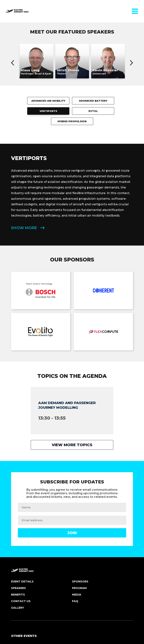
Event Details (22, 495)
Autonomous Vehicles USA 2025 (36, 560)
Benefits (18, 508)
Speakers (18, 502)
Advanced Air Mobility (48, 14)
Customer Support (85, 602)
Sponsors (80, 495)
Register (17, 594)
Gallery (18, 521)
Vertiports (48, 25)
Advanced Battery (93, 14)
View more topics (72, 358)
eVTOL (93, 25)
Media (77, 508)
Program (79, 502)
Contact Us (21, 515)
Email (76, 594)
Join (72, 446)
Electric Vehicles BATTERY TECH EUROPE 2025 (47, 575)
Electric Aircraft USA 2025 (33, 567)
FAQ (75, 515)
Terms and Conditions (79, 613)
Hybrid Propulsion (72, 35)
